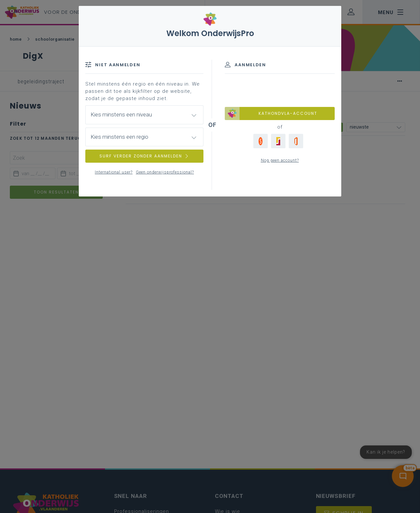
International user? (114, 172)
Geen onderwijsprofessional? (165, 172)
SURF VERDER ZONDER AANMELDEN (144, 156)
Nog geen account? (280, 160)
